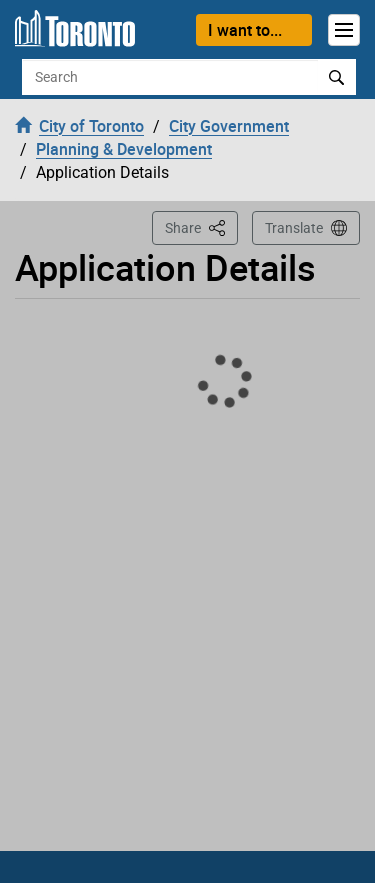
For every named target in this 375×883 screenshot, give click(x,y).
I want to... (245, 30)
